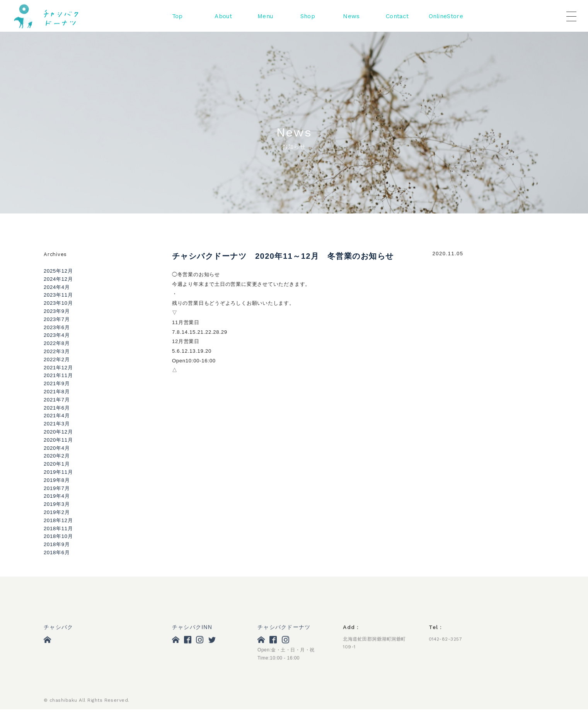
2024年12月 (58, 279)
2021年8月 (57, 392)
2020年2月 (57, 456)
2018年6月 (57, 552)
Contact (397, 17)
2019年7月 (57, 488)
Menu (265, 17)
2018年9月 (57, 544)
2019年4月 (57, 496)
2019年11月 (58, 472)
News (351, 17)
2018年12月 (58, 520)
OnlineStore (446, 17)
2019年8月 (57, 480)
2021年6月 (57, 408)
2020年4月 (57, 448)
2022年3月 (57, 351)
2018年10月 (58, 536)
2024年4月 (57, 287)
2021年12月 (58, 368)
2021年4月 (57, 416)
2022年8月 (57, 343)
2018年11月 (58, 528)
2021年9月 (57, 383)
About (223, 17)
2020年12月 (58, 432)
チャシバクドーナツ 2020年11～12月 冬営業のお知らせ (283, 256)
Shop (308, 17)
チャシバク (58, 628)
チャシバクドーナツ (284, 628)
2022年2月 (57, 359)
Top (177, 17)
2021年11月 (58, 375)
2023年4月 (57, 335)
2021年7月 (57, 400)
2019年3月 (57, 504)
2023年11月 (58, 295)
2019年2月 (57, 512)
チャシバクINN (192, 628)
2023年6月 (57, 327)
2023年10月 (58, 303)
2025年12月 (58, 271)
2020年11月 (58, 440)
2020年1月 (57, 464)
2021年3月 (57, 424)
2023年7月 (57, 319)
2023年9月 (57, 311)
